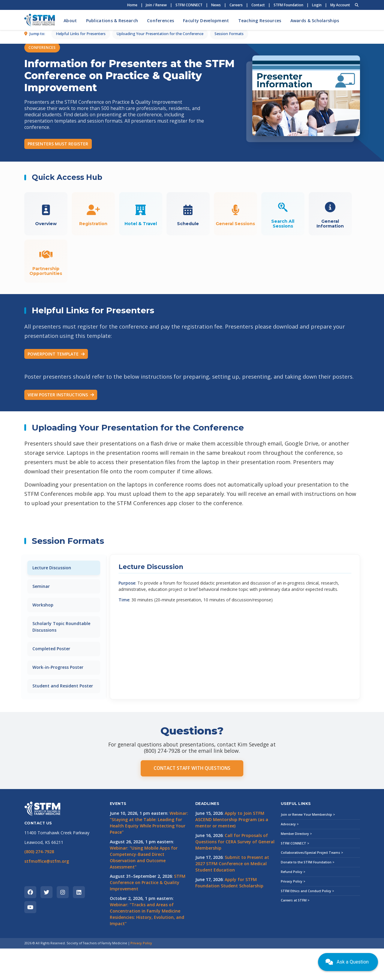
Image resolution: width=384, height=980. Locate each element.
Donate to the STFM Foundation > (308, 894)
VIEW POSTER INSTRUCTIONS (61, 415)
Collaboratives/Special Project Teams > (312, 884)
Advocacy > (290, 856)
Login (317, 5)
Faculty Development (206, 21)
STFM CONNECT (189, 5)
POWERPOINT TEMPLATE (56, 374)
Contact (258, 5)
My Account (340, 5)
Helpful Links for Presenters (81, 171)
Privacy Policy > (293, 913)
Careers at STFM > (295, 932)
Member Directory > (296, 865)
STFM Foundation (288, 5)
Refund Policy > (293, 904)
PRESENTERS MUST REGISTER (58, 144)
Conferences (160, 21)
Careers (236, 5)
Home (132, 5)
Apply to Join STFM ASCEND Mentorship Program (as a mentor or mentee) (232, 851)
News (216, 5)
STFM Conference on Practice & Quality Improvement (148, 914)
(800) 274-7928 (39, 883)
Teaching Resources (260, 21)
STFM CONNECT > (295, 875)
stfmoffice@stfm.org (47, 893)
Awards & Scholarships (315, 21)
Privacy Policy (141, 975)
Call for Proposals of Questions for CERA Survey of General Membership (235, 873)
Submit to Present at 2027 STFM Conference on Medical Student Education (232, 895)
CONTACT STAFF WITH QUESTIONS (192, 800)
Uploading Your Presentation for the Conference (160, 171)
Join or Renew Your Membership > (308, 846)
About (70, 21)
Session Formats (229, 171)
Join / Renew (156, 5)
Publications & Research (112, 21)
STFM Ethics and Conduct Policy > (307, 922)
